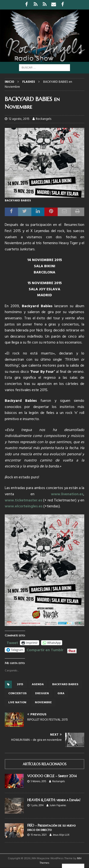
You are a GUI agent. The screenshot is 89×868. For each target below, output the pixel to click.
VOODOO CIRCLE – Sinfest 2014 (52, 776)
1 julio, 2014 (37, 805)
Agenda (38, 684)
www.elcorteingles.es (24, 506)
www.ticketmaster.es (23, 500)
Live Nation (17, 703)
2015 (20, 684)
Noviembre (43, 703)
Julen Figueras (58, 805)
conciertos (17, 693)
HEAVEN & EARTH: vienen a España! (54, 800)
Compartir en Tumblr (45, 650)
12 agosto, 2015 (19, 119)
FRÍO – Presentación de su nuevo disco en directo (52, 828)
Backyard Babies (65, 684)
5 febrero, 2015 (38, 781)
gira (61, 693)
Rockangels (44, 119)
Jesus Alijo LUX (61, 835)
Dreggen (42, 693)
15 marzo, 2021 (39, 835)
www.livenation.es (67, 494)
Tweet (12, 642)
